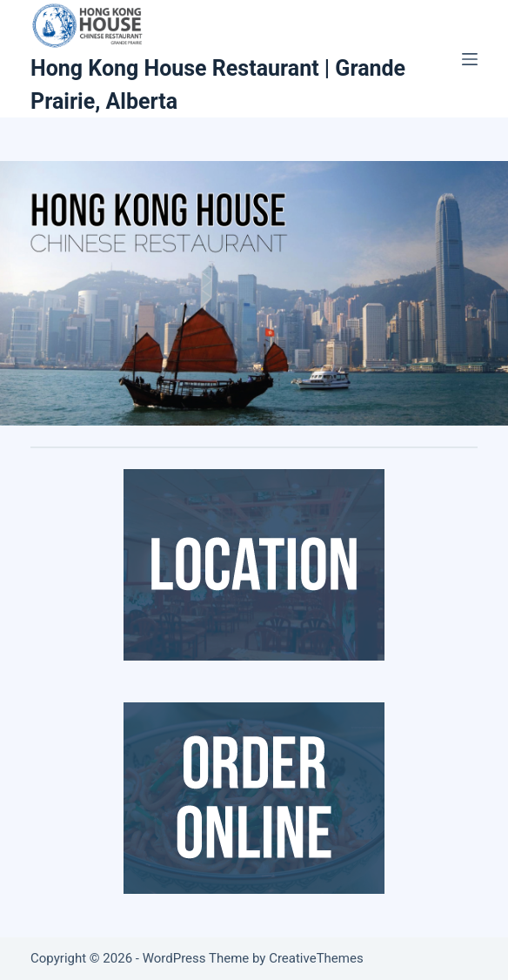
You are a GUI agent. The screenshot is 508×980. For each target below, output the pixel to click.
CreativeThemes (316, 958)
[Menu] (470, 59)
